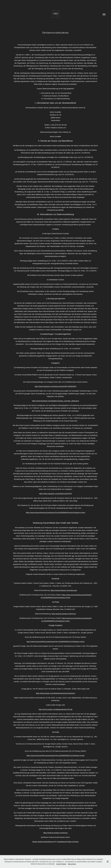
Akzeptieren (61, 864)
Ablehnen (72, 864)
